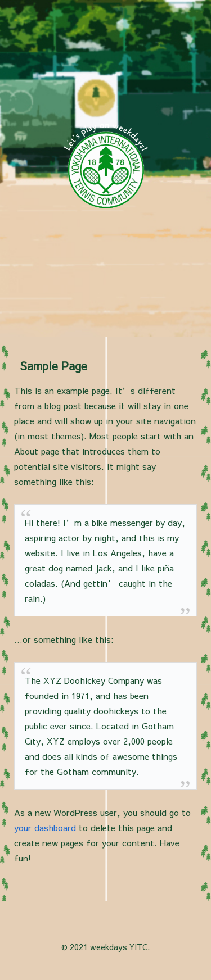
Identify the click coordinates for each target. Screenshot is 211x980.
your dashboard (45, 827)
